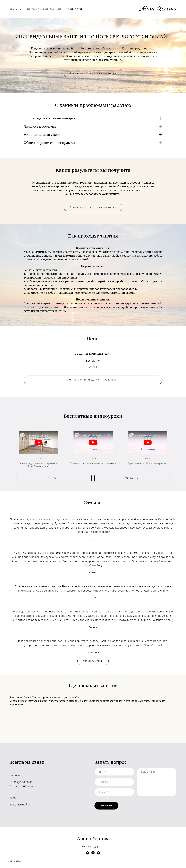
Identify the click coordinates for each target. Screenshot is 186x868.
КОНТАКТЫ (75, 9)
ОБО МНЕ (15, 9)
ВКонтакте (29, 790)
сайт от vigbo (15, 861)
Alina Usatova (158, 9)
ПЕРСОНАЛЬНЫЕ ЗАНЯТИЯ (45, 9)
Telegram (15, 790)
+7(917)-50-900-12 (21, 785)
